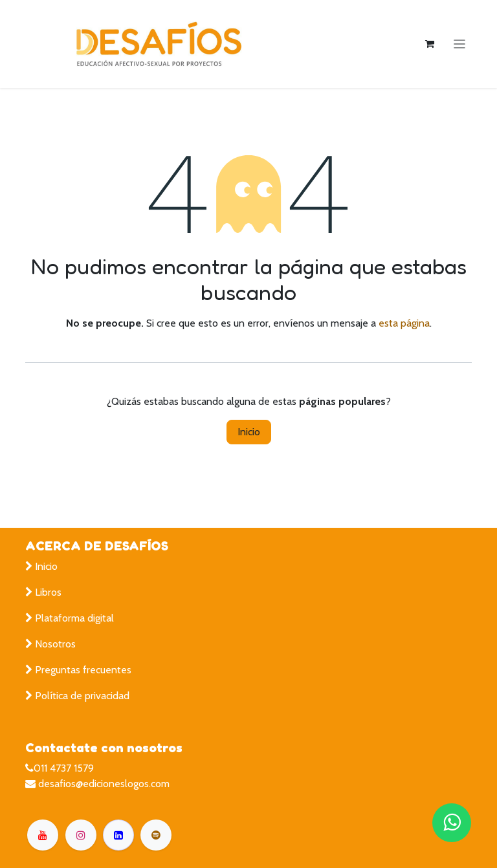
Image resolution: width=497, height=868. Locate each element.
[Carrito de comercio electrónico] (430, 44)
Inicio (249, 432)
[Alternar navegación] (460, 44)
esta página (404, 323)
